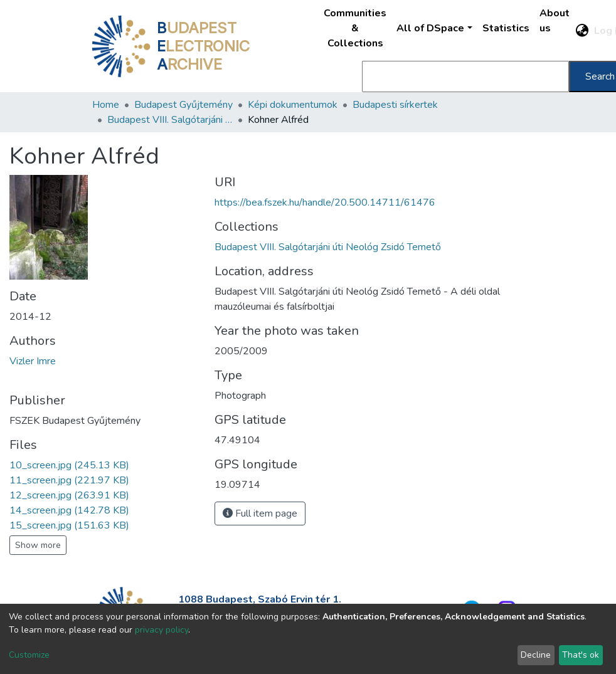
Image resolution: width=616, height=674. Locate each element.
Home (106, 105)
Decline (536, 655)
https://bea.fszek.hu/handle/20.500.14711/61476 (325, 203)
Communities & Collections (355, 28)
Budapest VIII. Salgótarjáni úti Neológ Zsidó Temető (170, 120)
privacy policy (162, 630)
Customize (29, 655)
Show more (38, 545)
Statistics (506, 28)
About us (555, 21)
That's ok (581, 655)
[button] (582, 31)
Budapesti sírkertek (395, 105)
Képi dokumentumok (293, 105)
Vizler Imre (33, 361)
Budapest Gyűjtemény (183, 105)
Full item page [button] (260, 513)
